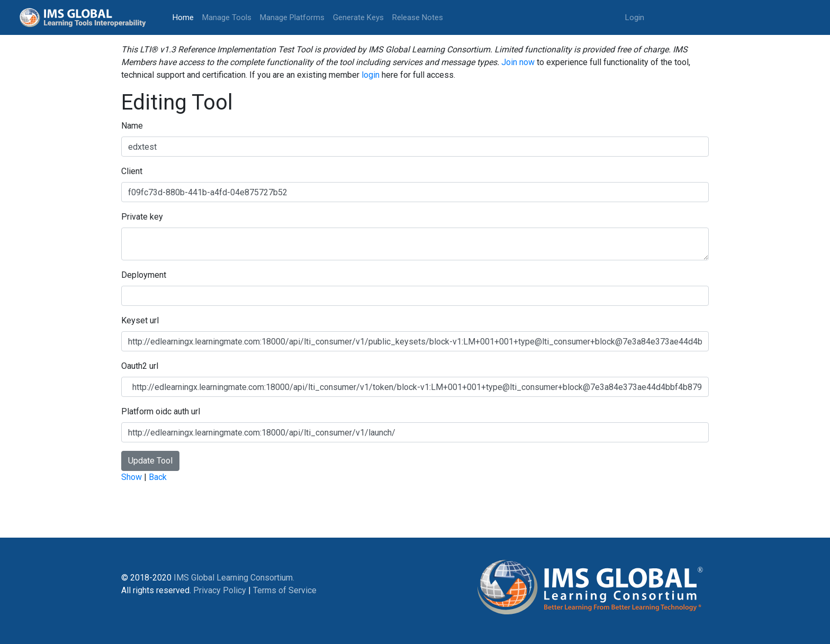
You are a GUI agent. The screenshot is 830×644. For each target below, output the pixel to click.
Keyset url (140, 320)
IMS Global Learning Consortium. (234, 578)
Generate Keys (358, 17)
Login (635, 17)
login (371, 75)
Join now (518, 62)
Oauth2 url (140, 366)
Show (132, 477)
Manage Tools (227, 17)
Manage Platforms (292, 17)
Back (158, 477)
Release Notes (418, 17)
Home (185, 17)
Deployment (144, 275)
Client (132, 171)
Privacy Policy (220, 590)
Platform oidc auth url (161, 411)
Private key (142, 217)
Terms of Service (285, 590)
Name (132, 126)
